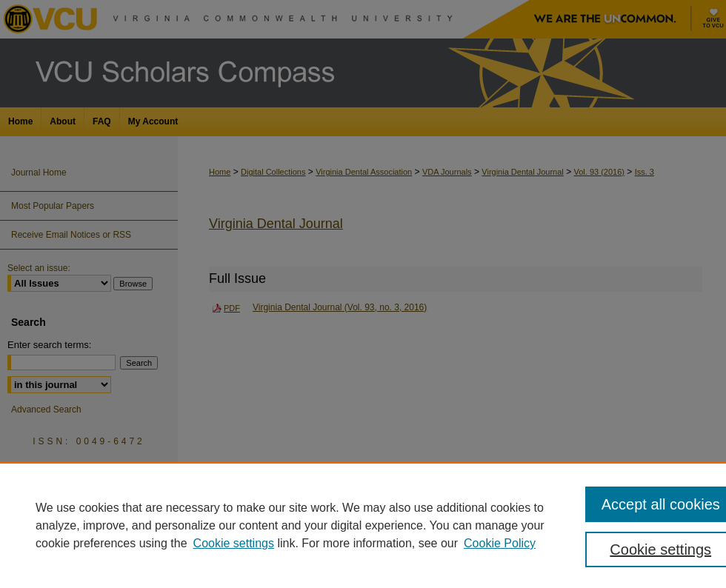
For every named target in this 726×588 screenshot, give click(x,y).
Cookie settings (234, 543)
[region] (363, 525)
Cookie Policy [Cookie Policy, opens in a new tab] (500, 543)
